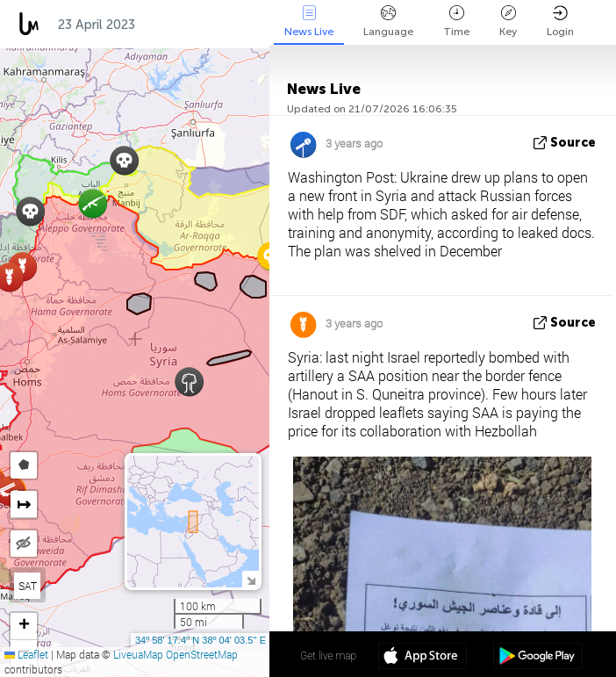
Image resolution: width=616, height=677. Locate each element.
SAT (28, 586)
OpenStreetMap (202, 654)
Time (456, 22)
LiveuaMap (138, 654)
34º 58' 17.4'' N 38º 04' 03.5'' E (201, 640)
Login (560, 22)
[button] (30, 211)
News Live (309, 22)
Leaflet (26, 654)
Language (388, 22)
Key (508, 22)
